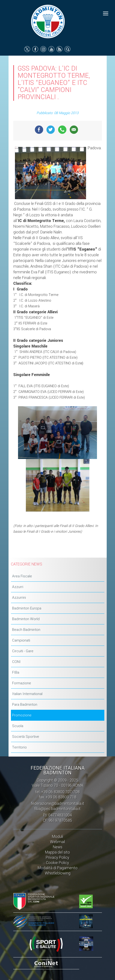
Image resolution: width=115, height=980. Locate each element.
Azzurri (18, 587)
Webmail (57, 842)
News (58, 847)
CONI (16, 662)
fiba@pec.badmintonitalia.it (57, 809)
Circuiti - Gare (23, 651)
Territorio (19, 747)
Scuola (18, 726)
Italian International (27, 694)
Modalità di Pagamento (58, 868)
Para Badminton (25, 705)
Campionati (21, 640)
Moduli (57, 837)
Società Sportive (26, 737)
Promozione (22, 715)
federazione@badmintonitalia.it (58, 804)
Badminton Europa (27, 608)
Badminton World (26, 619)
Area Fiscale (22, 576)
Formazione (22, 683)
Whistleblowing (58, 873)
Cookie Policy (57, 863)
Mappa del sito (57, 852)
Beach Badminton (26, 630)
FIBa (16, 672)
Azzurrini (19, 598)
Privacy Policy (57, 857)
